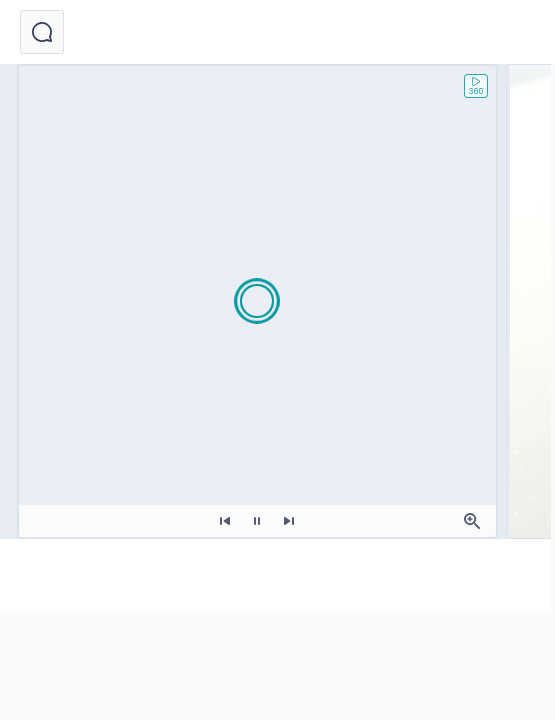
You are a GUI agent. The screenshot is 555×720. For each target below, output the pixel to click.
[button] (42, 32)
